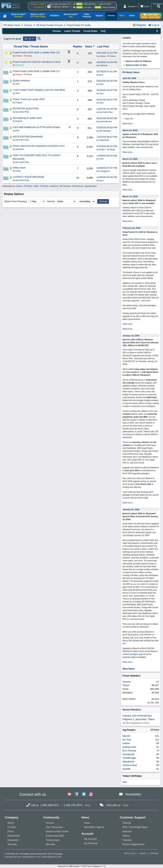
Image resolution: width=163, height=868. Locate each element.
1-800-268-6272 (89, 4)
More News (128, 669)
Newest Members (132, 710)
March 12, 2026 (130, 159)
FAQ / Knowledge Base (135, 827)
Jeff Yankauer (105, 131)
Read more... (128, 124)
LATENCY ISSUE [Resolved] (28, 177)
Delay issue (19, 168)
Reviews (51, 844)
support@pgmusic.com (51, 857)
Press (11, 831)
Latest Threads (72, 31)
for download (128, 179)
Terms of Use (130, 853)
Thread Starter (39, 47)
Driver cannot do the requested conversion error (39, 146)
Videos (126, 836)
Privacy (143, 853)
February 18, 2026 (131, 228)
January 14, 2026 (131, 336)
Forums (28, 25)
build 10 (144, 144)
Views (90, 47)
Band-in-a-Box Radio (57, 831)
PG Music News (131, 72)
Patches (127, 823)
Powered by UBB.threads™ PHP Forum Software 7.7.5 (81, 866)
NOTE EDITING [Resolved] (28, 137)
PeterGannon (78, 186)
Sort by (51, 201)
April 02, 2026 (129, 78)
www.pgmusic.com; (13, 857)
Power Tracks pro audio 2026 (29, 99)
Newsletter (133, 794)
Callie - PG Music (41, 186)
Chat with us (113, 805)
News (87, 823)
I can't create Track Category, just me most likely (39, 90)
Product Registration (134, 844)
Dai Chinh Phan (106, 112)
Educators (13, 840)
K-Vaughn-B (104, 171)
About (11, 823)
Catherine (103, 65)
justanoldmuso (105, 121)
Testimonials (53, 840)
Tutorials (127, 840)
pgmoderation (91, 186)
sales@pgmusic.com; (32, 857)
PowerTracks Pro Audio (79, 25)
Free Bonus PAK (143, 484)
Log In (154, 25)
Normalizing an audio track (27, 118)
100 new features (143, 624)
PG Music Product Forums (50, 25)
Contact (12, 827)
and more (146, 301)
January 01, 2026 (131, 509)
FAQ (103, 31)
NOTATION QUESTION (26, 108)
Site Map (154, 853)
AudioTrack (104, 140)
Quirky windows (21, 80)
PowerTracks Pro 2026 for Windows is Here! (37, 62)
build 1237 (139, 213)
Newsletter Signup (94, 827)
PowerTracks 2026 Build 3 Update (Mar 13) (36, 52)
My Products (91, 843)
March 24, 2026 (130, 130)
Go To (30, 39)
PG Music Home (12, 25)
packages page (136, 654)
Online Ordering (109, 7)
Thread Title (21, 47)
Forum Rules (91, 31)
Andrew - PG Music (107, 56)
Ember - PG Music (107, 150)
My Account (91, 839)
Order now (127, 324)
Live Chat (87, 7)
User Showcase (54, 827)
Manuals (127, 831)
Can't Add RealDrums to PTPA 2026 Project (36, 127)
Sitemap (12, 844)
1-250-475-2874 (105, 4)
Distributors (14, 836)
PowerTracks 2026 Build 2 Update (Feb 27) (36, 71)
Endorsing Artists (55, 836)
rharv (101, 84)
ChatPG (127, 38)
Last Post (103, 47)
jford (101, 75)
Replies (78, 47)
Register (139, 25)
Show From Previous (16, 201)
